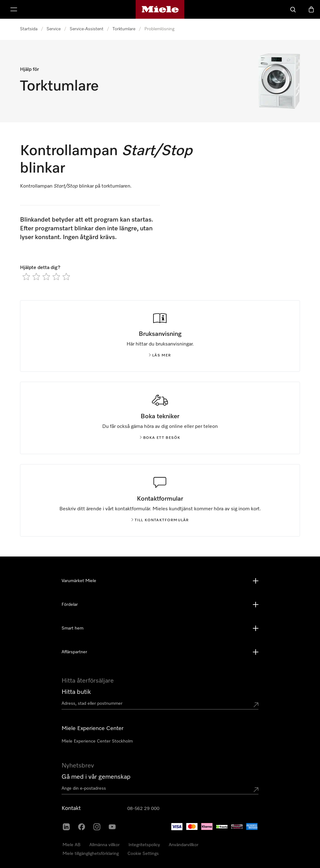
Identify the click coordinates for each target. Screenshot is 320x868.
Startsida (29, 29)
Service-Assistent (87, 29)
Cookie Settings (143, 854)
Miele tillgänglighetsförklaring (91, 854)
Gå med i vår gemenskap (96, 777)
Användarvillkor (184, 845)
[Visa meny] (14, 9)
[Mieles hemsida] (160, 9)
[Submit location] (256, 705)
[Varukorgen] (311, 9)
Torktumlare (124, 29)
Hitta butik (76, 692)
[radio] (26, 277)
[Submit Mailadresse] (256, 790)
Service (54, 29)
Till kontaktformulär (160, 520)
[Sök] (293, 9)
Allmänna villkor (105, 845)
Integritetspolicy (144, 845)
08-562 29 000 (143, 809)
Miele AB (72, 845)
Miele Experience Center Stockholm (97, 741)
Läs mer (160, 356)
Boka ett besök (160, 438)
